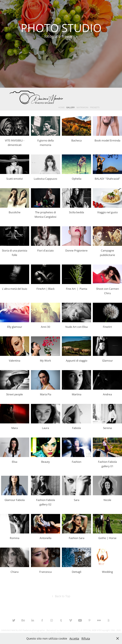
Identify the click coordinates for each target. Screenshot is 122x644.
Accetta (74, 638)
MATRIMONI (82, 107)
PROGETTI (95, 107)
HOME (61, 107)
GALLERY (70, 107)
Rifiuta (86, 638)
